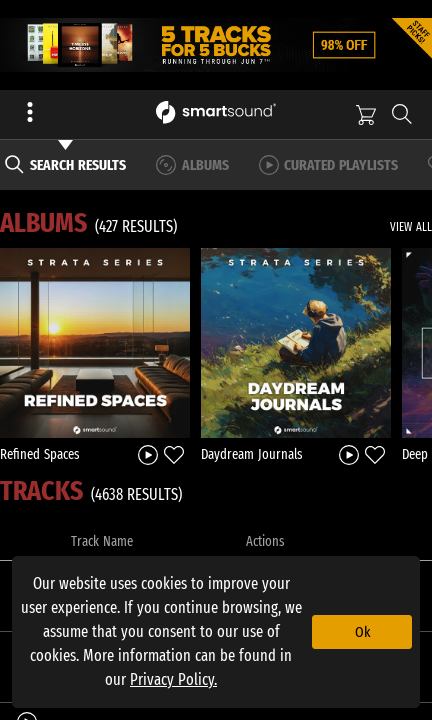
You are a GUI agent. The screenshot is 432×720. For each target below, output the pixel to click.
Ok (362, 632)
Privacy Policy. (173, 679)
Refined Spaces (40, 454)
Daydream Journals (252, 454)
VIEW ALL (411, 227)
